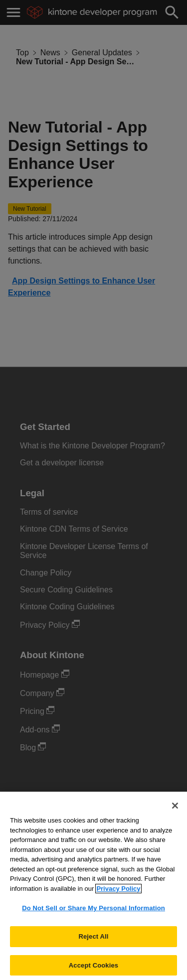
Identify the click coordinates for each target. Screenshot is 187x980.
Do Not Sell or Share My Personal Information (93, 911)
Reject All (93, 940)
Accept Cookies (93, 969)
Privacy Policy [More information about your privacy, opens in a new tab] (118, 892)
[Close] (175, 809)
